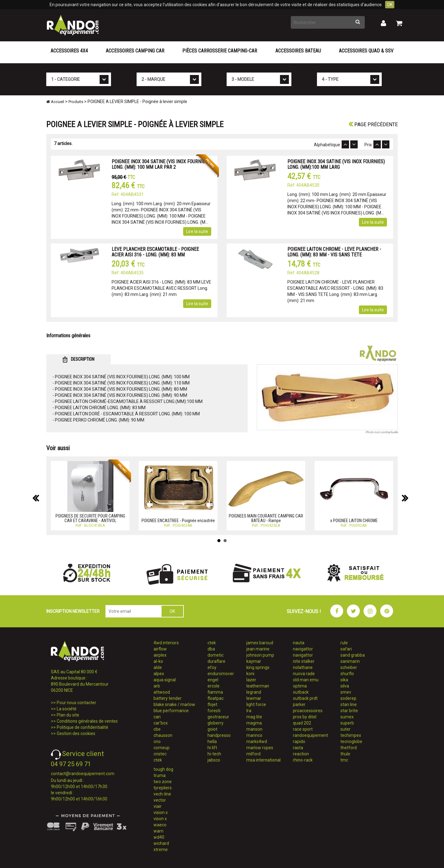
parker (299, 704)
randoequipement (310, 735)
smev (346, 692)
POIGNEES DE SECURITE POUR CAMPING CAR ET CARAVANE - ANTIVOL (90, 518)
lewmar (254, 698)
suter (345, 729)
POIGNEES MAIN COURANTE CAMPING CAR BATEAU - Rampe (266, 518)
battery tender (168, 698)
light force (256, 704)
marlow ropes (260, 748)
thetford (349, 748)
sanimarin (350, 661)
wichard (161, 843)
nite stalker (304, 661)
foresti (214, 711)
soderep (348, 698)
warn (158, 831)
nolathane (303, 667)
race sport (303, 729)
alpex (159, 674)
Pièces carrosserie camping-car (220, 51)
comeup (162, 748)
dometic (216, 655)
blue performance (171, 711)
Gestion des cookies (76, 733)
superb (347, 723)
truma (160, 775)
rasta (298, 748)
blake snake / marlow (174, 704)
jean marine (258, 649)
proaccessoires (308, 711)
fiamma (215, 692)
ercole (214, 686)
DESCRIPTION (78, 359)
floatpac (216, 698)
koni (250, 674)
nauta (299, 643)
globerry (216, 723)
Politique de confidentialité (82, 727)
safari (346, 649)
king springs (258, 667)
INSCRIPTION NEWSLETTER (73, 611)
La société (67, 709)
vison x (160, 819)
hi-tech (214, 754)
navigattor (303, 649)
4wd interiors (166, 643)
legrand (254, 692)
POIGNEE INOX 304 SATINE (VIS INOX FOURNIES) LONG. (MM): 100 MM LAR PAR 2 (160, 164)
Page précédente (373, 125)
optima (300, 686)
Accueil (55, 102)
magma (254, 723)
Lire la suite (197, 231)
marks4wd (257, 741)
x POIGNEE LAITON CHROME (354, 521)
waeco (160, 825)
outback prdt (305, 698)
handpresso (219, 735)
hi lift (212, 748)
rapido (299, 741)
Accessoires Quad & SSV (366, 51)
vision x (161, 812)
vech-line (162, 794)
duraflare (216, 661)
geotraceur (218, 717)
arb (157, 686)
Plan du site (68, 715)
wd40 (159, 837)
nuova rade (304, 674)
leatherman (258, 686)
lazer (251, 680)
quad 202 (302, 723)
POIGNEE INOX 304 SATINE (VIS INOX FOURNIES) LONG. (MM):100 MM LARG (336, 164)
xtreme (161, 849)
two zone (163, 782)
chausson (163, 735)
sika (344, 680)
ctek (158, 760)
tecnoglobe (351, 741)
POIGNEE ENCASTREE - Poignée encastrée (178, 521)
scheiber (349, 667)
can (157, 717)
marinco (254, 735)
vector (160, 800)
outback (301, 692)
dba (211, 649)
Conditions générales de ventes (87, 721)
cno (157, 741)
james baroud (260, 643)
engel (213, 680)
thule (345, 754)
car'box (161, 723)
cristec (160, 754)
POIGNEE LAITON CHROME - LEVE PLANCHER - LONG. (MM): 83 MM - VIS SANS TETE (334, 252)
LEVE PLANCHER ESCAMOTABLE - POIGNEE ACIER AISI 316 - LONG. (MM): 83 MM (155, 252)
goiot (212, 729)
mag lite (254, 717)
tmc (344, 760)
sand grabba (353, 655)
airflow (160, 649)
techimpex (351, 735)
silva (345, 686)
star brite (349, 711)
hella (212, 741)
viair (158, 806)
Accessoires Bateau (298, 51)
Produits (76, 102)
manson (254, 729)
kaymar (254, 661)
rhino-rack (303, 760)
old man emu (306, 680)
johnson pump (260, 655)
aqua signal (165, 680)
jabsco (214, 760)
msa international (263, 760)
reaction (301, 754)
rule (344, 643)
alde (158, 667)
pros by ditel (305, 717)
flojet (212, 704)
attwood (162, 692)
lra (249, 711)
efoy (212, 667)
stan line (349, 704)
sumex (347, 717)
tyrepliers (163, 788)
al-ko (158, 661)
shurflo (347, 674)
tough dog (163, 769)
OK (390, 5)
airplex (160, 655)
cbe (157, 729)
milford (253, 754)
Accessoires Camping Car (135, 51)
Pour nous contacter (76, 703)
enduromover (221, 674)
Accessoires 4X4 (69, 51)
